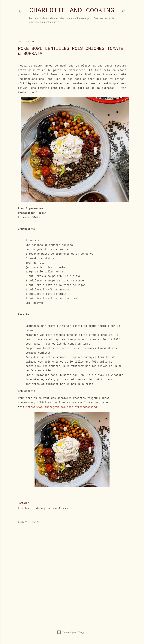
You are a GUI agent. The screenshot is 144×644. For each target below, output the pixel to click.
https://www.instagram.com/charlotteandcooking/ (62, 407)
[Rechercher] (124, 10)
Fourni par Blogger (72, 632)
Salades (63, 508)
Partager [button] (23, 503)
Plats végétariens (44, 508)
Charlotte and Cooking (72, 11)
